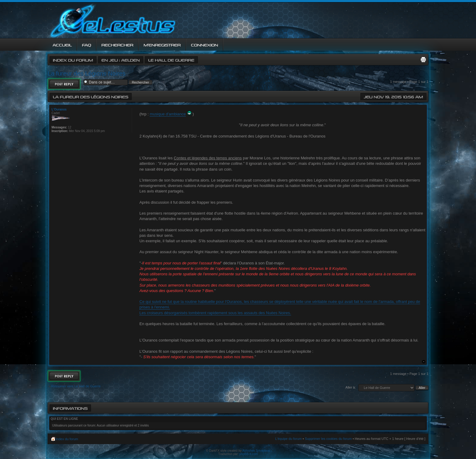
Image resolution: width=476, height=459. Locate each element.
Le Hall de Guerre (171, 60)
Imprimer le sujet (423, 59)
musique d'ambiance (168, 114)
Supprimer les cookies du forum (328, 439)
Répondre (64, 84)
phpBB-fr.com (249, 454)
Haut (424, 362)
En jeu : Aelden (121, 60)
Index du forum (73, 60)
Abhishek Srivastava (256, 451)
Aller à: (351, 387)
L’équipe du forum (288, 439)
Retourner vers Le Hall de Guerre (76, 386)
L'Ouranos (59, 109)
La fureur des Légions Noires (87, 73)
